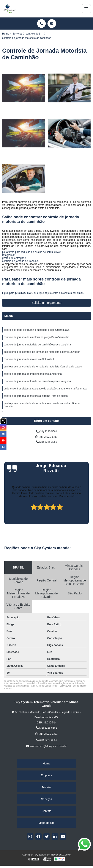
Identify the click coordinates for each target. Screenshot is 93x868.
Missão (46, 787)
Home (46, 763)
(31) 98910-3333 (46, 437)
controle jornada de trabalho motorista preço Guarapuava (37, 330)
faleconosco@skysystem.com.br (47, 746)
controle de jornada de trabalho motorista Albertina (33, 374)
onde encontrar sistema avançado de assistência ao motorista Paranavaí (46, 389)
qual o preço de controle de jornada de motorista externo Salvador (42, 352)
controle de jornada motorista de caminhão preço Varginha (37, 345)
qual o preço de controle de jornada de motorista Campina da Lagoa (43, 367)
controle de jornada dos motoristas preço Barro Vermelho (36, 337)
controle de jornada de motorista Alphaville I (29, 359)
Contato (47, 811)
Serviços (47, 799)
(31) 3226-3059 (46, 442)
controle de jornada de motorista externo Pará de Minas (36, 396)
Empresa (46, 775)
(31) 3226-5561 (24, 293)
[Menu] (86, 9)
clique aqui (43, 293)
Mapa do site (46, 823)
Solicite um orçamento (46, 303)
